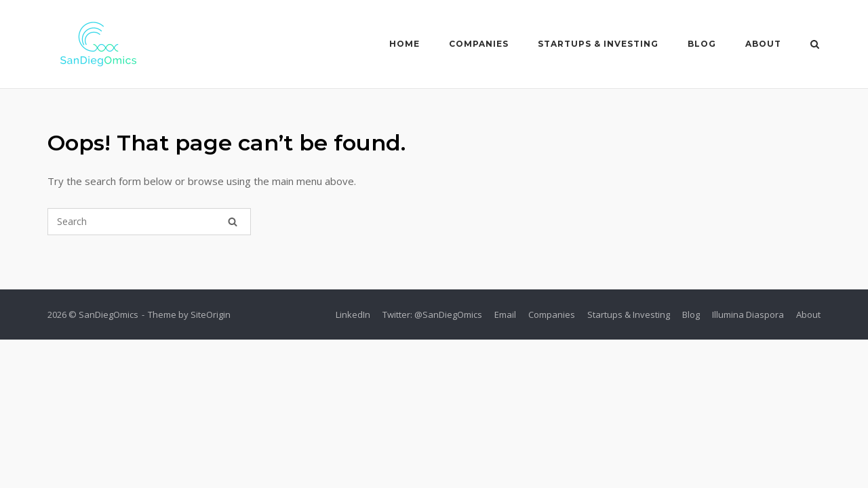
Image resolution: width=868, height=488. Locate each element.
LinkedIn (353, 314)
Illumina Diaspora (748, 314)
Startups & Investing (598, 44)
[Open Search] (815, 45)
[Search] (233, 222)
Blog (702, 44)
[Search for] (149, 222)
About (763, 44)
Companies (479, 44)
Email (505, 314)
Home (405, 44)
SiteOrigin (211, 314)
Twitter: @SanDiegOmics (432, 314)
